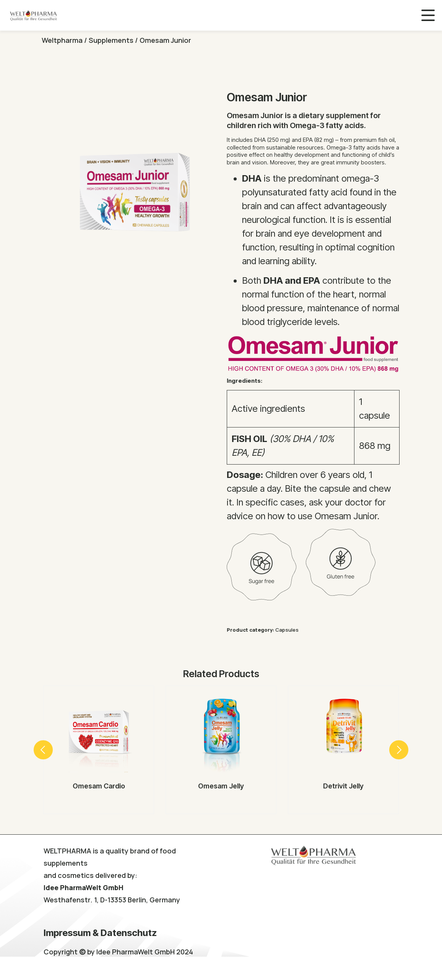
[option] (99, 750)
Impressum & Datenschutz (100, 933)
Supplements (111, 40)
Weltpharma (62, 40)
